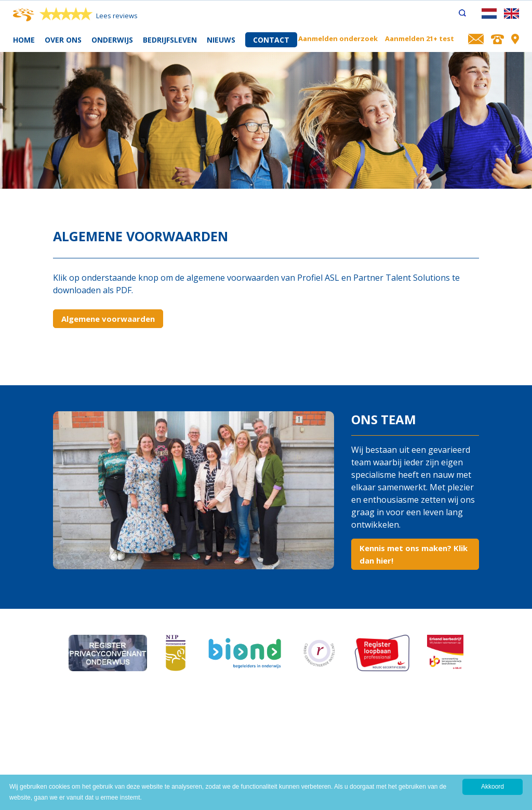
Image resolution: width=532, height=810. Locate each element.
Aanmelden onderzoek (338, 38)
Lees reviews (117, 16)
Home (24, 40)
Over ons (63, 40)
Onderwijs (112, 40)
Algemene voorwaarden (108, 319)
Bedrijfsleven (170, 40)
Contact (271, 40)
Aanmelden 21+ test (420, 38)
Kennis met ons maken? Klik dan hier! (414, 554)
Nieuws (221, 40)
